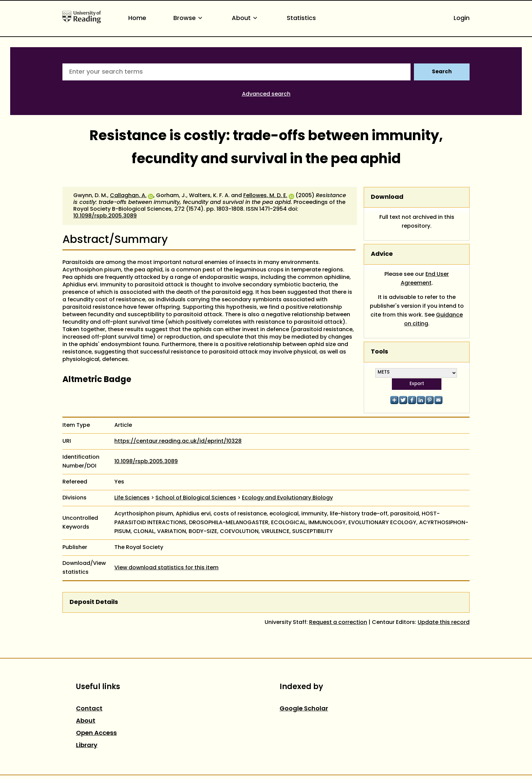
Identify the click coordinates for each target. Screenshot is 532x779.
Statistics (301, 18)
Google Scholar (304, 709)
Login (462, 18)
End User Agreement (425, 279)
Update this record (444, 623)
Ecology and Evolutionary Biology (287, 498)
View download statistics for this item (166, 568)
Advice (382, 254)
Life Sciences (132, 498)
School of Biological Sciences (196, 498)
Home (137, 18)
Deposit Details (94, 602)
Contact (89, 709)
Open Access (96, 733)
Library (87, 746)
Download (387, 197)
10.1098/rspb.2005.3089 (105, 216)
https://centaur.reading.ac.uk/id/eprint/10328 (178, 441)
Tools (379, 352)
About (246, 18)
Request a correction (338, 623)
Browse (189, 18)
